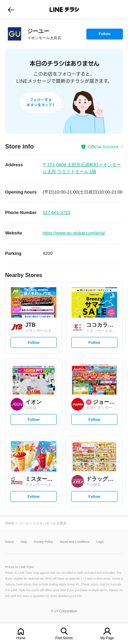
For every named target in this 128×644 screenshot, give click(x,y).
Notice (10, 542)
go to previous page (11, 10)
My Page (107, 638)
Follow (104, 35)
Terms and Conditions (75, 542)
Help (24, 542)
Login (100, 542)
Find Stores (64, 638)
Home (21, 638)
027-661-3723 (56, 212)
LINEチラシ (65, 10)
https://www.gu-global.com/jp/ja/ (74, 233)
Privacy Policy (43, 542)
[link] (15, 34)
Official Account (103, 147)
